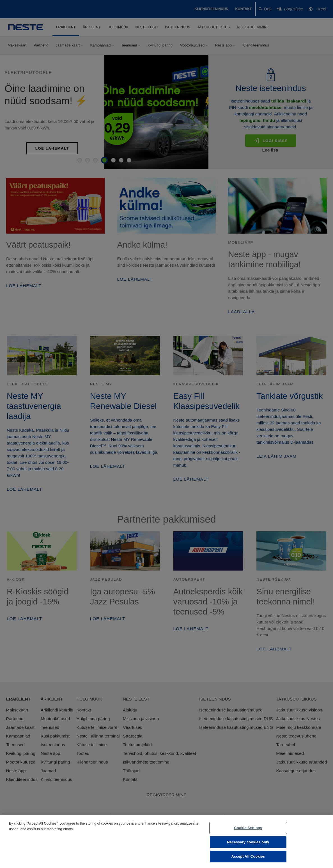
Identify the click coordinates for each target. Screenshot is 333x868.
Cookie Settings (248, 828)
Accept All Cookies (248, 856)
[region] (166, 842)
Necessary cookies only (248, 842)
